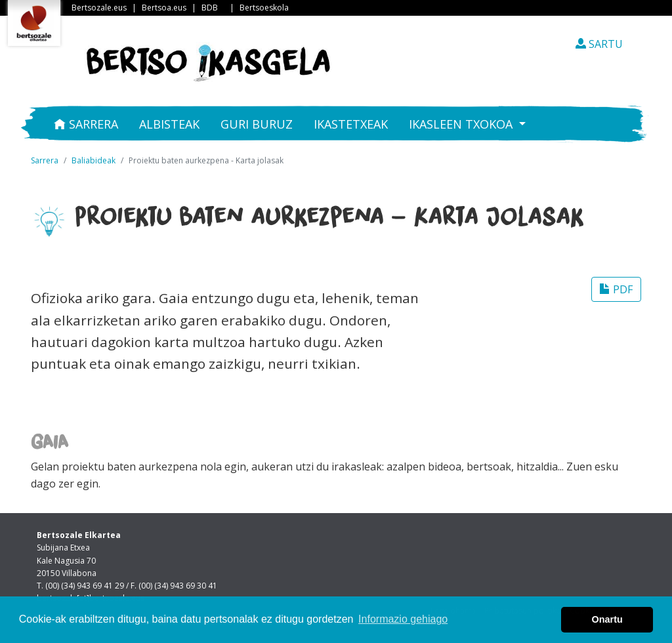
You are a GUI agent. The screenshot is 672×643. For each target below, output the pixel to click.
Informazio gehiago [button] (403, 619)
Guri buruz (257, 124)
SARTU (599, 44)
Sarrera (86, 124)
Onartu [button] (607, 619)
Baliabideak (94, 160)
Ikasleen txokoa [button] (462, 124)
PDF (616, 289)
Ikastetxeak (351, 124)
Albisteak (169, 124)
